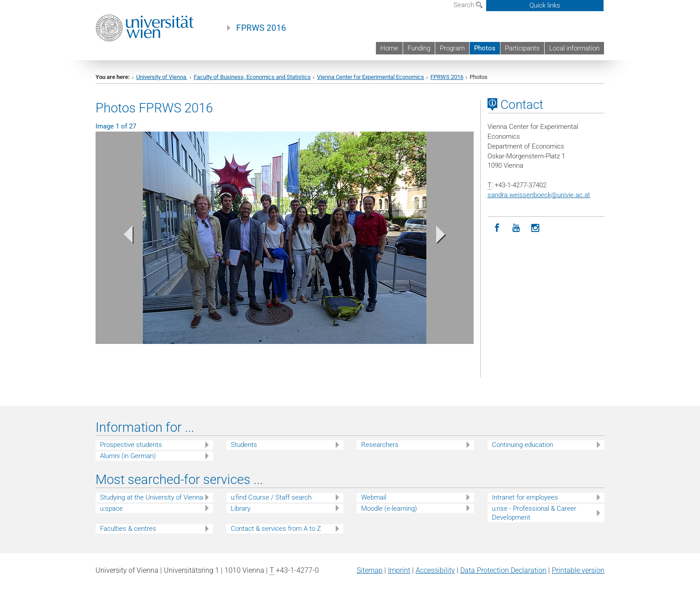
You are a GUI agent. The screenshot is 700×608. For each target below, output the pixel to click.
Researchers (380, 445)
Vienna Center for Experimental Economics (371, 77)
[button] (124, 236)
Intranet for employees (525, 497)
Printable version (578, 570)
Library (241, 509)
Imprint (399, 570)
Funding (419, 48)
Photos (485, 48)
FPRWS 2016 (261, 28)
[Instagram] (535, 228)
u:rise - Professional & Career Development (534, 513)
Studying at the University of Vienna (152, 497)
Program (452, 48)
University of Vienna (162, 77)
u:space (111, 509)
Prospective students (131, 445)
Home (389, 48)
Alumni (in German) (128, 456)
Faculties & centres (128, 529)
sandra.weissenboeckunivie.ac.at (539, 195)
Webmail (374, 497)
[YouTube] (516, 228)
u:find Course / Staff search (271, 497)
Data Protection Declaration (503, 570)
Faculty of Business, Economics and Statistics (252, 77)
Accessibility (435, 570)
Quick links (545, 5)
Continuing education (523, 445)
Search (468, 5)
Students (244, 445)
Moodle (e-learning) (389, 509)
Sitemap (370, 570)
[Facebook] (497, 228)
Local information (574, 48)
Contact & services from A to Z (276, 529)
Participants (522, 48)
